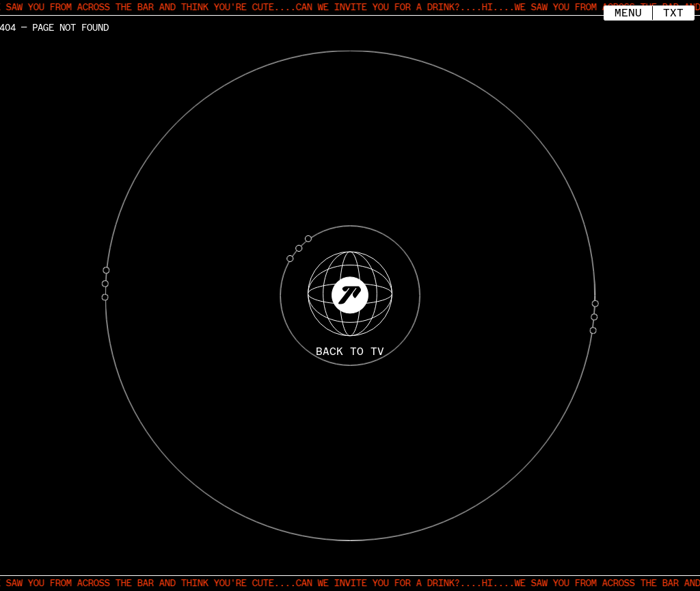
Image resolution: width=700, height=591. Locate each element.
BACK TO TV (350, 352)
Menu (628, 12)
